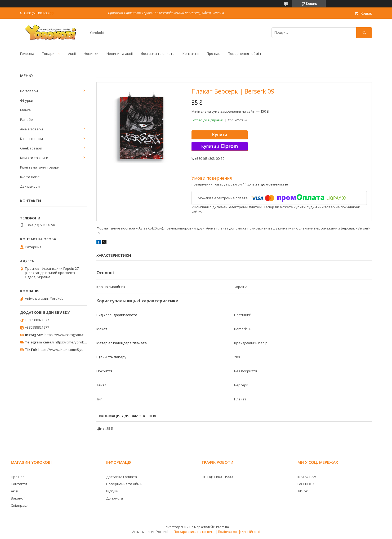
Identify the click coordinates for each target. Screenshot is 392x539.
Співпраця (20, 505)
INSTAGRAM (307, 477)
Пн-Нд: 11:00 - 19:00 (217, 477)
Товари (48, 54)
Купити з (220, 147)
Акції (72, 54)
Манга (25, 110)
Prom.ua (222, 527)
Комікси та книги (34, 158)
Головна (27, 54)
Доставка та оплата (158, 54)
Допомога (115, 498)
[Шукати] (364, 32)
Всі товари (29, 91)
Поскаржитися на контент (194, 532)
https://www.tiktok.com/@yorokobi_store (71, 350)
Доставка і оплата (122, 477)
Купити (220, 135)
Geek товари (31, 148)
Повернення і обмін (244, 54)
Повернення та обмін (124, 484)
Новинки (91, 54)
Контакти (191, 54)
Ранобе (26, 120)
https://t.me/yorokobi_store (77, 342)
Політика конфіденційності (239, 532)
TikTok (303, 491)
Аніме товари (32, 129)
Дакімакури (30, 186)
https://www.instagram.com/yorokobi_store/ (80, 335)
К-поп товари (32, 139)
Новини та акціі (120, 54)
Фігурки (27, 100)
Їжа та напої (30, 177)
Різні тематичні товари (40, 167)
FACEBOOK (306, 484)
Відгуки (112, 491)
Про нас (213, 54)
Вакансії (18, 498)
